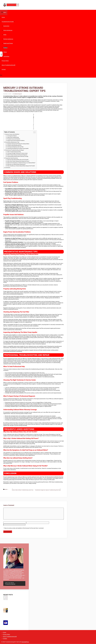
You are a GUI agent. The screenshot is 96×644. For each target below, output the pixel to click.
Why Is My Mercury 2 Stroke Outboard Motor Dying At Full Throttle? (21, 166)
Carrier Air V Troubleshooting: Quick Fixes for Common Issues (14, 605)
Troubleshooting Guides (8, 22)
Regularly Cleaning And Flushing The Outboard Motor (18, 144)
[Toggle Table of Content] (34, 132)
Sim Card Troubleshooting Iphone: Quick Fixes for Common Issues (17, 611)
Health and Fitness (8, 43)
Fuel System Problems (12, 136)
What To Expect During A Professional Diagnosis (17, 155)
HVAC (5, 35)
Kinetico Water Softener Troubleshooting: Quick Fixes (23, 490)
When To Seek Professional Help (14, 152)
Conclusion (8, 168)
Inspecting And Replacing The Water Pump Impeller (18, 148)
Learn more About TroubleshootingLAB (10, 583)
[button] (1, 75)
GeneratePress (25, 642)
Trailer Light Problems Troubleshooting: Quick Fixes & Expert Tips (13, 617)
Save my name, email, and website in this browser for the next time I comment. (24, 528)
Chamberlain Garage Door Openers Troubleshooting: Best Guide (48, 490)
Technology (6, 56)
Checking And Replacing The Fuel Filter (15, 147)
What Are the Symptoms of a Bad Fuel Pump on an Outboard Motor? (21, 163)
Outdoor (5, 48)
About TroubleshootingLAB (8, 65)
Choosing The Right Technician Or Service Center (17, 153)
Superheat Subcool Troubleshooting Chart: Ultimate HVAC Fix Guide (16, 599)
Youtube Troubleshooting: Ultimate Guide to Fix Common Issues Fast (16, 623)
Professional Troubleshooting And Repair (14, 150)
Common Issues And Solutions (12, 134)
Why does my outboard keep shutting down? (16, 164)
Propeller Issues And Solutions (14, 139)
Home (3, 17)
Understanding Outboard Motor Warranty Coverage (18, 156)
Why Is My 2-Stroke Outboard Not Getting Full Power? (18, 161)
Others (5, 52)
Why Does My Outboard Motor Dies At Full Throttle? (18, 160)
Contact (4, 69)
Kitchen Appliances (8, 39)
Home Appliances (8, 30)
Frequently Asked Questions (12, 158)
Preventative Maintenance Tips (12, 142)
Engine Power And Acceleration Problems (16, 141)
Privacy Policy (5, 61)
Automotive (6, 26)
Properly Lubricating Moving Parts (14, 145)
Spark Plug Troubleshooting (13, 137)
